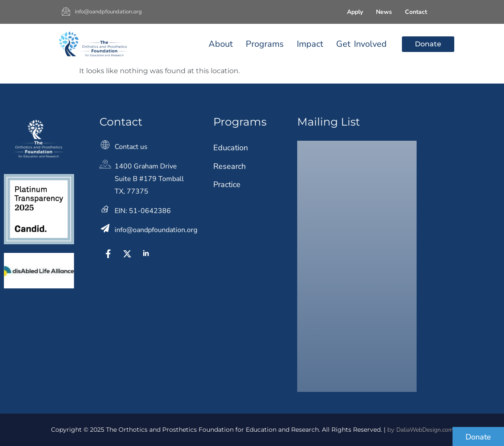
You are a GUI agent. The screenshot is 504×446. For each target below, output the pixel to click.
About (221, 44)
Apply (355, 12)
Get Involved (361, 44)
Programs (265, 44)
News (384, 12)
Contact (416, 12)
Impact (310, 44)
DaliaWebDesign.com (425, 430)
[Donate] (478, 436)
